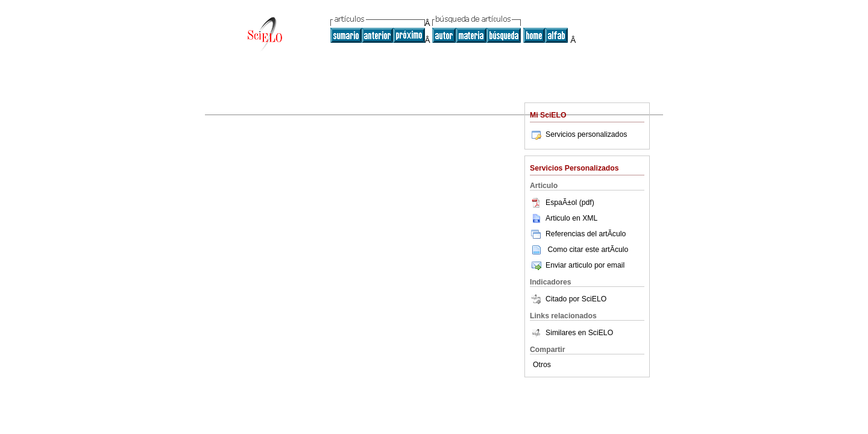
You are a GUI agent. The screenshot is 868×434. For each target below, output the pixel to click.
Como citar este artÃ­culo (588, 250)
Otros (542, 365)
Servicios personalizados (578, 134)
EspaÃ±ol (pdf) (562, 203)
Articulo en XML (564, 218)
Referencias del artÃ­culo (578, 234)
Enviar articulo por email (577, 265)
